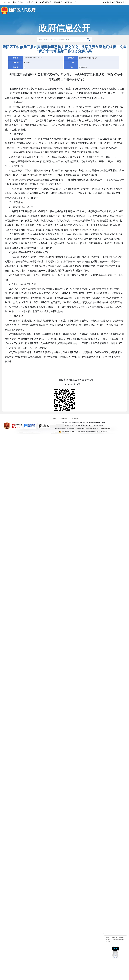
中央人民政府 (18, 2)
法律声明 (75, 419)
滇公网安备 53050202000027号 (71, 432)
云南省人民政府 (31, 2)
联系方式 (54, 419)
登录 (9, 2)
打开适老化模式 (70, 2)
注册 (6, 2)
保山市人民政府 (45, 2)
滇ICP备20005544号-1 (104, 429)
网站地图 (104, 432)
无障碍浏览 (58, 2)
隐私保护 (64, 419)
